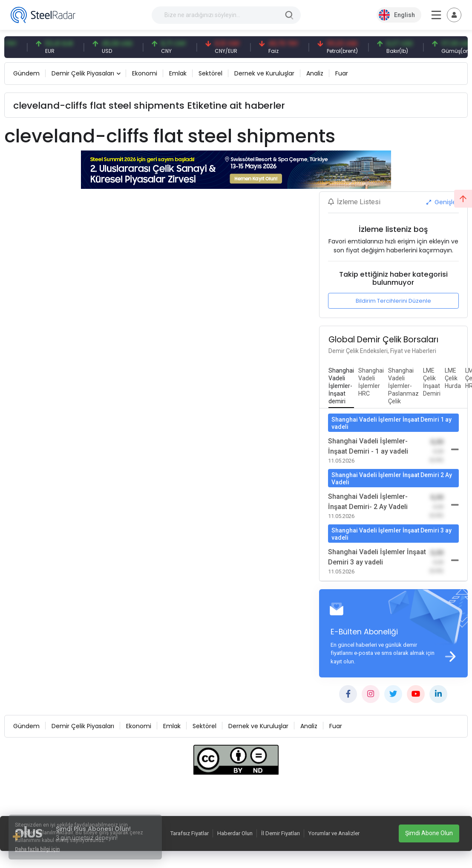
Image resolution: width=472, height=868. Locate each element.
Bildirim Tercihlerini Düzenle (393, 301)
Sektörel (210, 73)
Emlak (178, 73)
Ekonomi (145, 73)
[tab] (341, 386)
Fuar (342, 73)
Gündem (26, 73)
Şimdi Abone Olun (429, 833)
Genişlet (443, 202)
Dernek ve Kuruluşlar (264, 73)
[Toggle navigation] (454, 15)
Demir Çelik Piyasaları (83, 73)
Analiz (315, 73)
